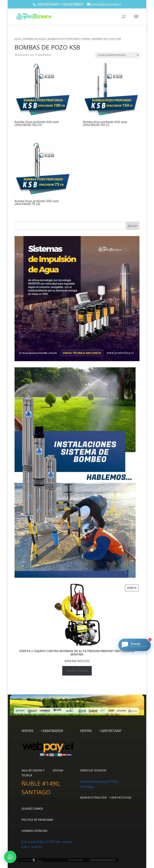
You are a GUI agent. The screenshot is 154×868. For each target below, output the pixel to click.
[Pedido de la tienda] (117, 55)
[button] (10, 857)
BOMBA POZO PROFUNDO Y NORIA (69, 39)
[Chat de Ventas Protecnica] (135, 645)
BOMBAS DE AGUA (34, 39)
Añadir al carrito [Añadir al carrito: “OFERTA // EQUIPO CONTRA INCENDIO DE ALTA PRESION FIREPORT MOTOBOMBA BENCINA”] (77, 671)
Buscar (133, 226)
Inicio (18, 39)
